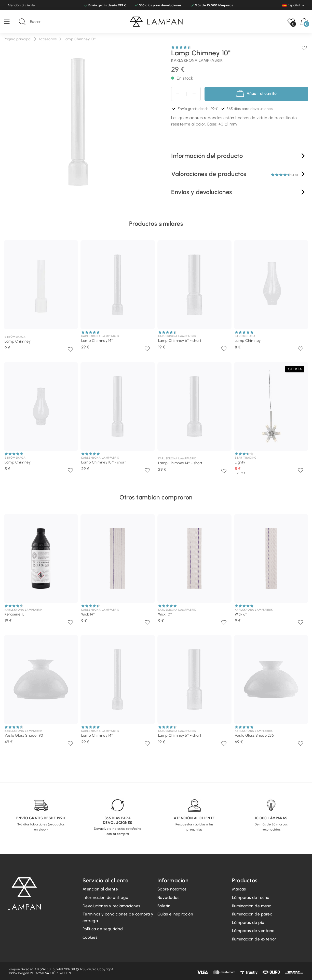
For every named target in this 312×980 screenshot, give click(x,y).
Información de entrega (105, 897)
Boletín (164, 906)
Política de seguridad (103, 929)
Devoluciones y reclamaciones (111, 906)
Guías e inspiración (175, 914)
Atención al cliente (21, 5)
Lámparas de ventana (253, 931)
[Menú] (9, 22)
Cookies (90, 937)
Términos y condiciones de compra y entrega (118, 917)
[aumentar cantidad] (196, 94)
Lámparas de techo (251, 897)
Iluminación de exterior (254, 939)
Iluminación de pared (252, 914)
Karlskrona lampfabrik (197, 60)
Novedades (168, 897)
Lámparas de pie (248, 922)
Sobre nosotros (172, 889)
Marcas (239, 889)
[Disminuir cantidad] (176, 94)
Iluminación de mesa (252, 906)
